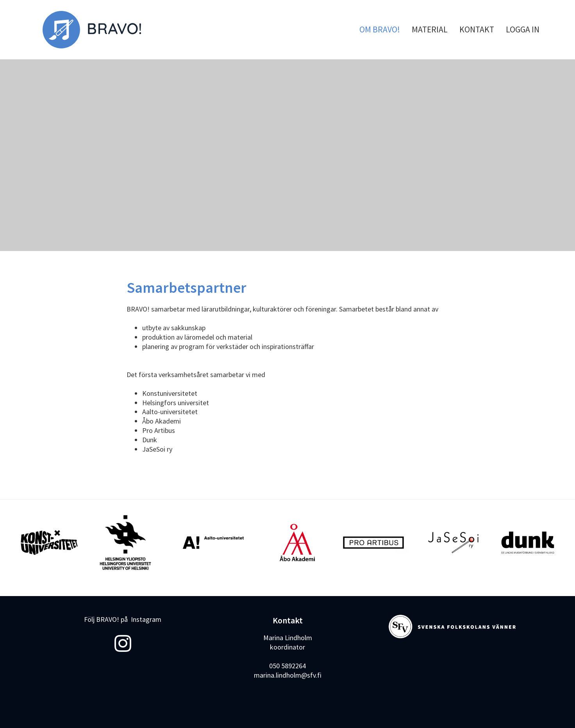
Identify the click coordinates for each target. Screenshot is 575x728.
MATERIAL (430, 29)
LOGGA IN (523, 29)
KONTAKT (477, 29)
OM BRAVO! (380, 29)
